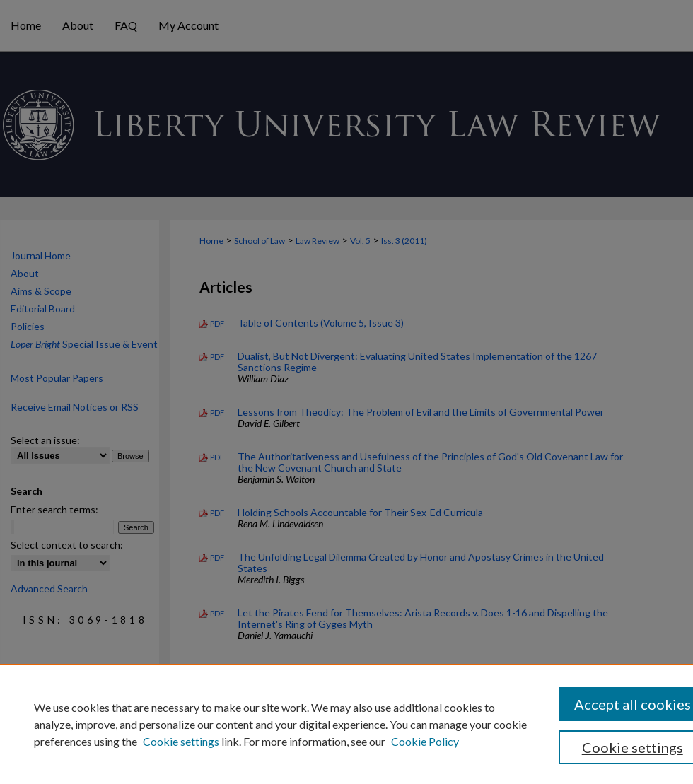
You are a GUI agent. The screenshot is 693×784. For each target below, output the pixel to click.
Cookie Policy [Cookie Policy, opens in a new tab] (425, 741)
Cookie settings (181, 741)
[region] (346, 724)
